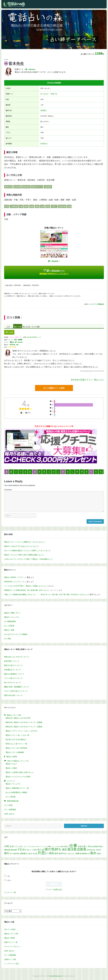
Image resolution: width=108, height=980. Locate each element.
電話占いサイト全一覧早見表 (16, 748)
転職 (69, 206)
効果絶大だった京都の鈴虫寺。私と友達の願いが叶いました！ (27, 590)
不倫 (21, 206)
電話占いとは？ (11, 764)
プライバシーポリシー (12, 947)
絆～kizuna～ (45, 94)
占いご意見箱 (9, 626)
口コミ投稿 (36, 327)
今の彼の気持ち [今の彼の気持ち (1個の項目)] (63, 846)
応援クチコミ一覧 (11, 942)
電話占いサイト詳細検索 (15, 752)
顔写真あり (44, 144)
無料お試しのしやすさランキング (17, 657)
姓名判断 (17, 187)
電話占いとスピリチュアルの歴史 (18, 777)
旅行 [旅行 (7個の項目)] (7, 853)
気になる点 (27, 327)
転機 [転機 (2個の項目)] (77, 853)
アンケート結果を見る (54, 890)
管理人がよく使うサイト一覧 (16, 744)
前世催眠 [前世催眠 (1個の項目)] (95, 846)
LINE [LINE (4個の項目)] (7, 846)
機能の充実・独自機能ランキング (17, 687)
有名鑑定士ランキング (12, 670)
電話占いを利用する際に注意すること (20, 772)
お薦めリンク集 (10, 959)
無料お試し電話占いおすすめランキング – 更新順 (24, 727)
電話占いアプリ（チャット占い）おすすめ (21, 731)
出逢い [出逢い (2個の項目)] (85, 846)
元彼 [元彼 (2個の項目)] (80, 846)
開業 (26, 206)
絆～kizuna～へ (54, 272)
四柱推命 (26, 187)
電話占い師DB (9, 938)
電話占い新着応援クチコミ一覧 (17, 788)
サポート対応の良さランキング (16, 691)
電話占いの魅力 (11, 768)
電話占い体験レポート (12, 613)
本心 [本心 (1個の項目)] (11, 854)
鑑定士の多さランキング (13, 665)
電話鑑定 (43, 110)
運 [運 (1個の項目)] (80, 854)
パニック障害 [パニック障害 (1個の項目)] (47, 846)
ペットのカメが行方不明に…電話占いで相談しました (24, 586)
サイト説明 (8, 805)
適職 (37, 206)
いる (8, 876)
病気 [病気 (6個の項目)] (52, 853)
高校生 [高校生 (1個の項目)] (99, 854)
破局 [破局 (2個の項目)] (56, 853)
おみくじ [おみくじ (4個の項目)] (14, 846)
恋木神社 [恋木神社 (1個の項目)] (90, 850)
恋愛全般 (62, 206)
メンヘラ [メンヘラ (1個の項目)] (55, 846)
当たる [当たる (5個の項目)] (41, 850)
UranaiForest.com (56, 976)
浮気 (7, 206)
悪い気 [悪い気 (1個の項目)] (95, 850)
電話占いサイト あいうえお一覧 (17, 735)
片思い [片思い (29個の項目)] (43, 853)
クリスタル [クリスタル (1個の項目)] (31, 846)
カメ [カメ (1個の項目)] (25, 846)
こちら (33, 294)
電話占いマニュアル (12, 617)
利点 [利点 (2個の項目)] (90, 846)
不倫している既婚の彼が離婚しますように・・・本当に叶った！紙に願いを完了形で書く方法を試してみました (46, 594)
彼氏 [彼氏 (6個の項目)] (65, 850)
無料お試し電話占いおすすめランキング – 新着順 (24, 722)
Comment (8, 490)
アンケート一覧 (10, 893)
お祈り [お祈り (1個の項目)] (21, 846)
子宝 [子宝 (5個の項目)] (20, 850)
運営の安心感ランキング (13, 695)
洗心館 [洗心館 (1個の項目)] (35, 854)
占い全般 (7, 639)
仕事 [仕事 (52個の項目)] (73, 846)
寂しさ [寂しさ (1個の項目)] (29, 850)
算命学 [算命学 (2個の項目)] (61, 853)
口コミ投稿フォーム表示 (54, 388)
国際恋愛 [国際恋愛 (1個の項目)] (7, 850)
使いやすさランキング (12, 683)
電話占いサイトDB (11, 934)
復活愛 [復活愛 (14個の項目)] (72, 849)
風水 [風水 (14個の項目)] (93, 853)
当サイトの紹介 (10, 929)
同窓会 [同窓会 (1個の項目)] (101, 846)
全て (9, 327)
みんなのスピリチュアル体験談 (16, 634)
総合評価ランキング (12, 661)
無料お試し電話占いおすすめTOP (18, 718)
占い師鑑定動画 (10, 621)
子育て (54, 206)
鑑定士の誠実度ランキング (14, 674)
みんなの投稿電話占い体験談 (16, 792)
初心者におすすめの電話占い (16, 739)
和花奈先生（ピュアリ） (13, 582)
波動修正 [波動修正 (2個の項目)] (24, 853)
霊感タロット (37, 187)
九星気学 (48, 187)
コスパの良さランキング (13, 678)
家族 (48, 206)
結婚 (32, 206)
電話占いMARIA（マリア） (14, 577)
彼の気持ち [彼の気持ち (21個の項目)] (53, 849)
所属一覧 (54, 94)
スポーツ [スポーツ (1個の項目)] (38, 846)
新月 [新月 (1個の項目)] (100, 850)
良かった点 (18, 327)
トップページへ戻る (12, 964)
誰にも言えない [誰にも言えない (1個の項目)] (70, 854)
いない (9, 880)
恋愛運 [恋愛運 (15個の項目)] (82, 849)
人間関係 (14, 206)
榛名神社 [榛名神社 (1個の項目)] (16, 854)
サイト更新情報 (10, 810)
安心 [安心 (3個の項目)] (25, 850)
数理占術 (8, 187)
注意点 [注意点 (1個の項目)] (30, 854)
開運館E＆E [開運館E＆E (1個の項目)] (86, 854)
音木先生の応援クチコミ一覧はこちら (87, 380)
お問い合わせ (9, 814)
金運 (42, 206)
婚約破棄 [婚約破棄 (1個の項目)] (14, 850)
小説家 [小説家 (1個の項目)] (34, 850)
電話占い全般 (9, 630)
